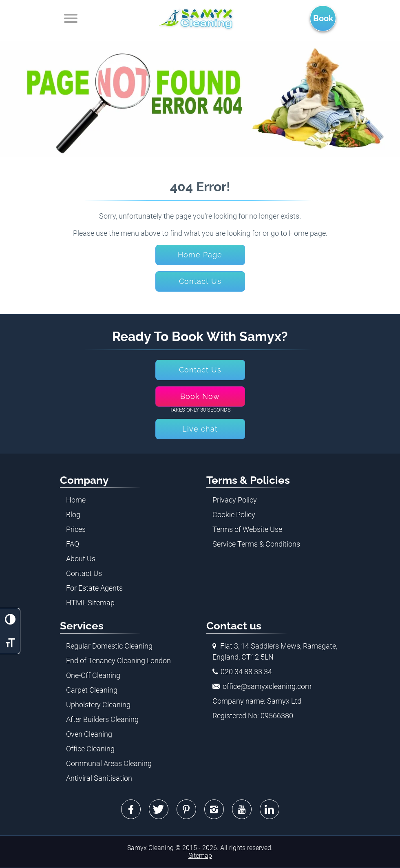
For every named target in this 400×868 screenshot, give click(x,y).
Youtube (242, 809)
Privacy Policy (235, 500)
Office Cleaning (90, 749)
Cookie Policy (234, 515)
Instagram (214, 809)
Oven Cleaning (89, 734)
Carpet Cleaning (92, 690)
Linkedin (270, 809)
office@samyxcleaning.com (267, 686)
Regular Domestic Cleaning (109, 646)
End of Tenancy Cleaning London (118, 661)
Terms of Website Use (247, 529)
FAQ (73, 544)
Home (76, 500)
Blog (73, 515)
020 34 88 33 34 (246, 672)
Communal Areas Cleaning (109, 763)
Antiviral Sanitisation (99, 778)
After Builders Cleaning (102, 719)
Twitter (159, 809)
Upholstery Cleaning (98, 705)
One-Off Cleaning (93, 675)
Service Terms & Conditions (256, 544)
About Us (81, 559)
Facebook (131, 809)
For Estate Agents (94, 588)
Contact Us (84, 573)
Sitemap (200, 856)
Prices (76, 529)
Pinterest (186, 809)
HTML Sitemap (90, 603)
